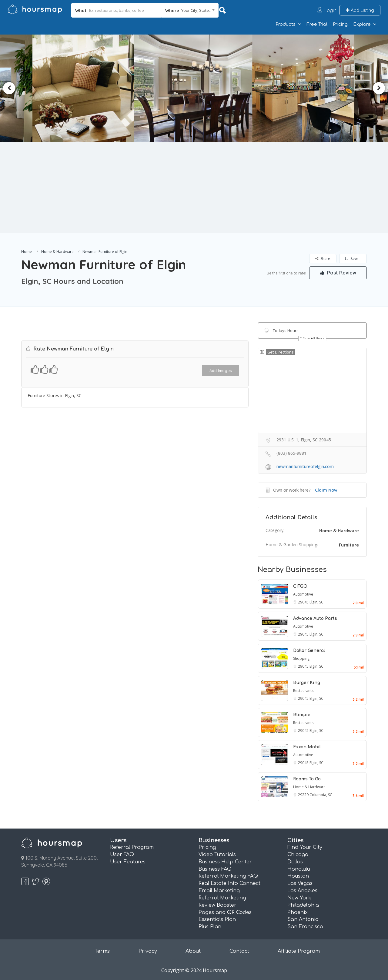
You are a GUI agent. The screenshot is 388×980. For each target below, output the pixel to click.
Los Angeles (302, 891)
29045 (304, 602)
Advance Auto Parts (315, 618)
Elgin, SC (316, 602)
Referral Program (132, 847)
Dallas (295, 862)
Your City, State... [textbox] (196, 10)
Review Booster (217, 905)
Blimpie (302, 715)
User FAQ (122, 855)
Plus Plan (210, 927)
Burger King (307, 683)
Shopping (301, 658)
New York (299, 898)
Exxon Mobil (307, 747)
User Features (128, 862)
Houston (298, 876)
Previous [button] (9, 88)
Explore (362, 24)
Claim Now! (327, 490)
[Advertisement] (194, 187)
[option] (87, 88)
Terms (102, 951)
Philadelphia (303, 905)
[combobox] (190, 10)
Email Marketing (219, 891)
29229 (304, 795)
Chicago (298, 855)
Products (286, 24)
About (193, 951)
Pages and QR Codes (225, 912)
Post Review (338, 273)
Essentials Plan (217, 919)
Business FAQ (215, 869)
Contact (239, 951)
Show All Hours (314, 338)
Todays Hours (286, 331)
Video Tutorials (217, 855)
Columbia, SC (321, 795)
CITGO (300, 586)
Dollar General (309, 651)
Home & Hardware (57, 252)
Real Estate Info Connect (229, 883)
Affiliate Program (299, 951)
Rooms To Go (307, 779)
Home (27, 252)
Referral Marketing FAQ (228, 876)
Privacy (148, 951)
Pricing (340, 24)
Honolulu (299, 869)
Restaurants (303, 691)
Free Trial (317, 24)
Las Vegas (300, 883)
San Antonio (303, 919)
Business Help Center (225, 862)
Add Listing (360, 10)
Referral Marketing (222, 898)
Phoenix (298, 912)
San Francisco (305, 927)
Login (330, 10)
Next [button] (379, 88)
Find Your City (305, 847)
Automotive (303, 594)
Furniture (349, 545)
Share (323, 259)
